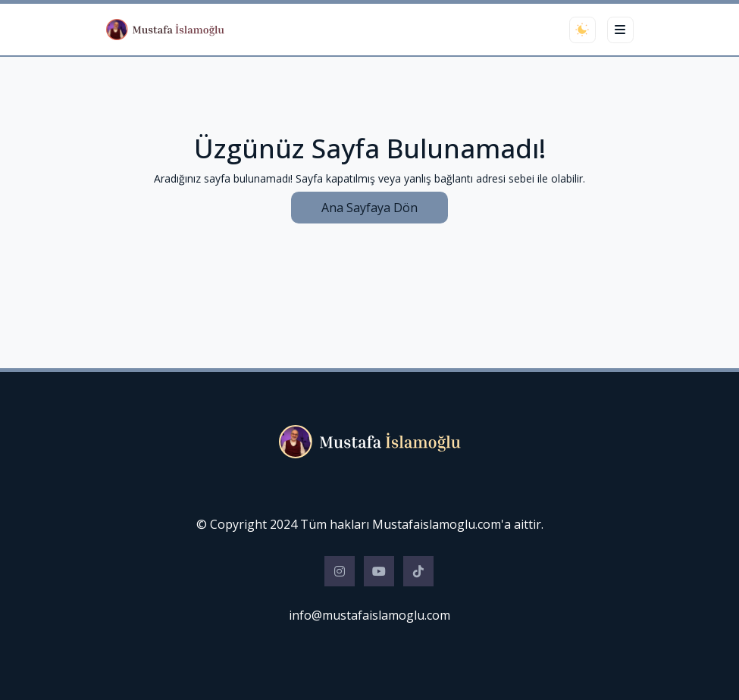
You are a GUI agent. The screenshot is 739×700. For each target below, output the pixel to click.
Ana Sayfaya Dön (369, 208)
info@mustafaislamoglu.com (369, 615)
